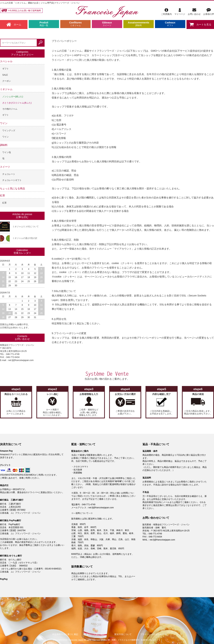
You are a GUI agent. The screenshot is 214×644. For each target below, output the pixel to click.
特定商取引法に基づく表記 (65, 634)
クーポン (7, 81)
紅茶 (2, 195)
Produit (44, 24)
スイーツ (5, 167)
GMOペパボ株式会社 (162, 51)
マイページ (180, 12)
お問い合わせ (194, 12)
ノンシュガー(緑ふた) (13, 97)
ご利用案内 (166, 12)
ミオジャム (6, 89)
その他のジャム (10, 109)
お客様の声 (209, 12)
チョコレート (9, 174)
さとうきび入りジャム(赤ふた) (17, 103)
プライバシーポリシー (151, 634)
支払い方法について (96, 634)
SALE (5, 75)
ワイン (4, 123)
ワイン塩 (7, 152)
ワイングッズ (9, 131)
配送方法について (123, 634)
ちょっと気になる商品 (12, 188)
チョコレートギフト (12, 180)
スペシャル (6, 61)
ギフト (6, 69)
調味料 (4, 145)
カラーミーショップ (103, 55)
